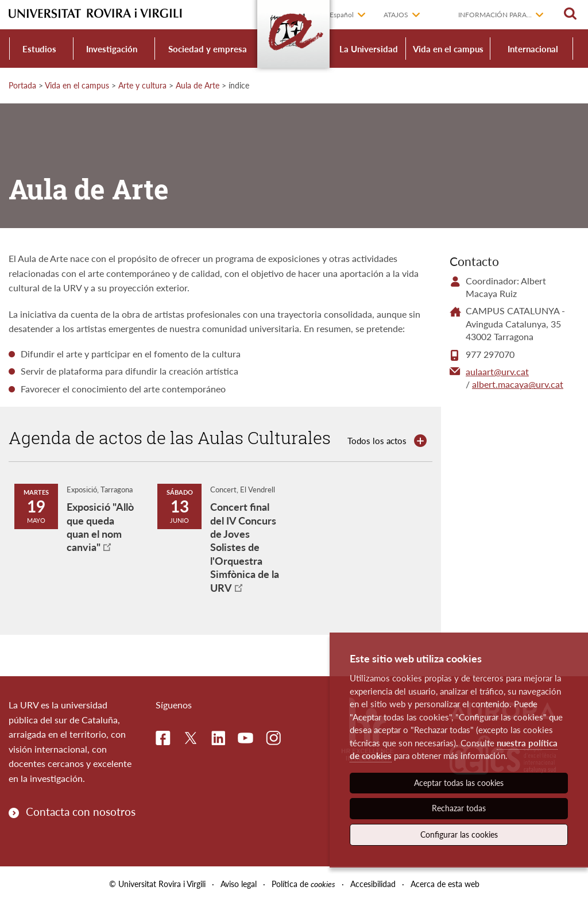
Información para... (495, 15)
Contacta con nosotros (81, 812)
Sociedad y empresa (208, 49)
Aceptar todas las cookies (459, 783)
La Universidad (369, 49)
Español (342, 15)
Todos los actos (377, 441)
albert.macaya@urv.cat (518, 384)
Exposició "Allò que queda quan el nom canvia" (100, 527)
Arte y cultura (142, 85)
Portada (22, 85)
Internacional (533, 49)
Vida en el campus (448, 49)
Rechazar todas (459, 808)
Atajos (396, 15)
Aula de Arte (198, 85)
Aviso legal (239, 884)
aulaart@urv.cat (497, 371)
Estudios (39, 49)
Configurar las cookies (459, 834)
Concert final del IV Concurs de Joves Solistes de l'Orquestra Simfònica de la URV (245, 547)
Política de (303, 884)
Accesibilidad (373, 884)
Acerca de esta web (445, 884)
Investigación (112, 49)
